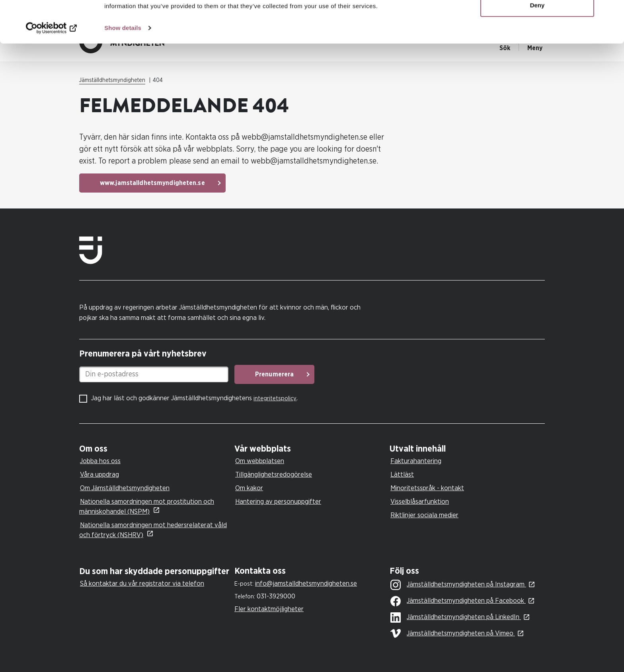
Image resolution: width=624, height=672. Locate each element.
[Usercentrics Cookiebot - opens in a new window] (52, 70)
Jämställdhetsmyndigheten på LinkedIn (456, 617)
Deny (537, 47)
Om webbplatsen (260, 461)
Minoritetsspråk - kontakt (427, 488)
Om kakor (249, 488)
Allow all (537, 21)
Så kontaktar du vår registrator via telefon (142, 583)
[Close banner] (612, 12)
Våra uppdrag (99, 474)
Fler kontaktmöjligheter (269, 609)
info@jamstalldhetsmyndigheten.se (306, 583)
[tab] (155, 449)
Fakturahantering (416, 461)
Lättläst (402, 474)
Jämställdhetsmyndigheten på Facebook (458, 601)
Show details (123, 70)
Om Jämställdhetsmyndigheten (125, 488)
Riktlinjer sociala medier (424, 515)
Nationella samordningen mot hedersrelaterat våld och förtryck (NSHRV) (153, 530)
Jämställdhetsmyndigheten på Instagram (458, 585)
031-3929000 (276, 596)
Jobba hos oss (100, 461)
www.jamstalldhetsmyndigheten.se (152, 183)
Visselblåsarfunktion (420, 502)
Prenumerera (274, 374)
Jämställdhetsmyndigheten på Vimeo (453, 633)
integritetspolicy (275, 398)
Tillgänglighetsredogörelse (274, 474)
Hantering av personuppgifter (278, 502)
